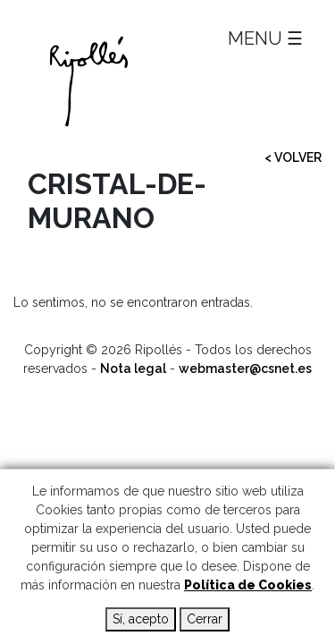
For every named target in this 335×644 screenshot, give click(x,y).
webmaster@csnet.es (245, 369)
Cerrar (205, 619)
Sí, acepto (141, 619)
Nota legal (133, 369)
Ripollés (167, 81)
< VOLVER (293, 157)
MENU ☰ (265, 38)
